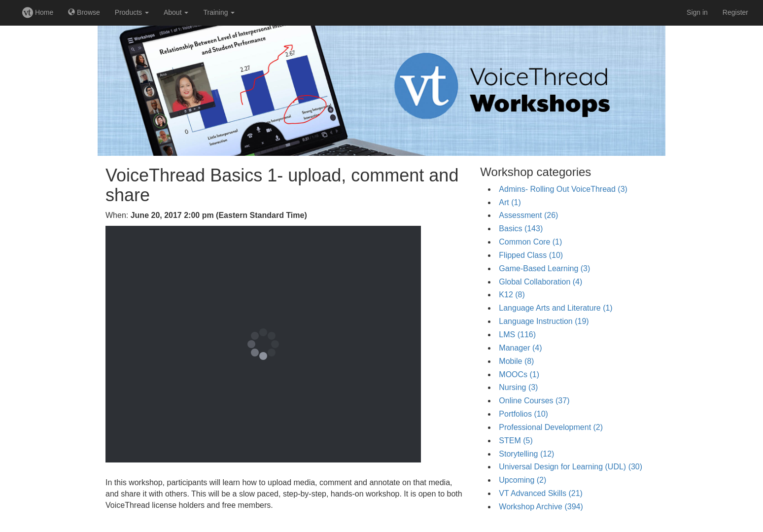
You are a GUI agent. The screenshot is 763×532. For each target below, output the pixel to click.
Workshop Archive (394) (541, 507)
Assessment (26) (528, 215)
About (176, 12)
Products (132, 12)
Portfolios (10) (523, 414)
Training (219, 12)
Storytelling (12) (526, 454)
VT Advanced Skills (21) (541, 493)
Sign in (697, 12)
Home (38, 12)
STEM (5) (516, 441)
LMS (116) (517, 335)
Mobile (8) (516, 361)
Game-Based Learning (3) (544, 268)
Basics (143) (521, 229)
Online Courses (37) (534, 401)
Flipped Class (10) (531, 255)
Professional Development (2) (551, 427)
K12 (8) (512, 295)
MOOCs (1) (519, 374)
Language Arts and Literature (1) (555, 308)
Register (735, 12)
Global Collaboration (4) (540, 282)
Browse (84, 12)
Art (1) (510, 202)
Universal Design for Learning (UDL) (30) (571, 467)
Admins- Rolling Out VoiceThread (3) (563, 189)
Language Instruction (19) (544, 321)
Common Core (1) (530, 242)
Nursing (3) (518, 387)
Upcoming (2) (522, 480)
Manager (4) (520, 348)
